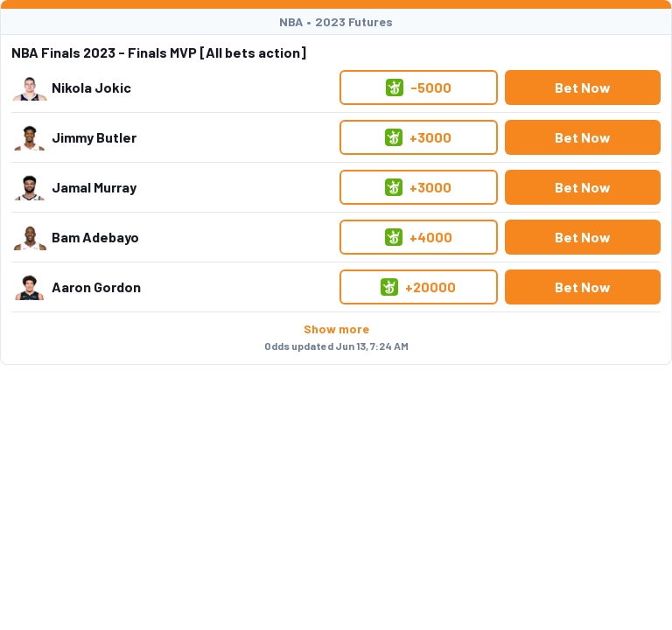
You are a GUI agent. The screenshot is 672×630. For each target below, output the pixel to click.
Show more (336, 329)
